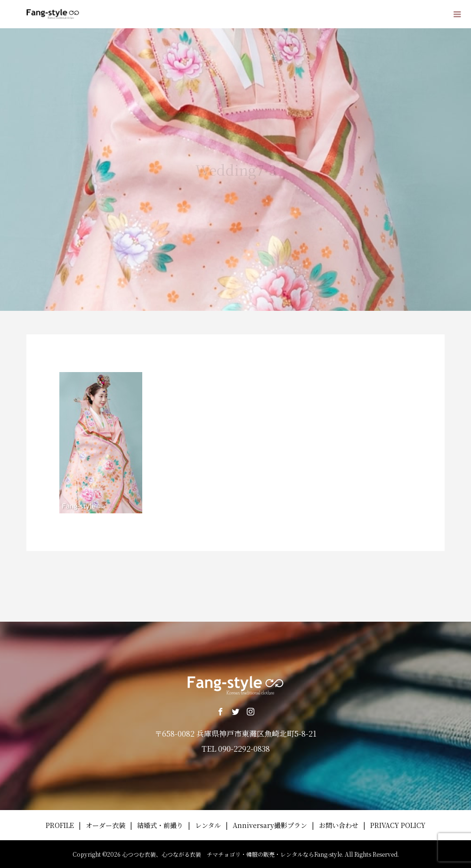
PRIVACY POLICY (398, 825)
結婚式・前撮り (160, 825)
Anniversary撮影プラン (270, 825)
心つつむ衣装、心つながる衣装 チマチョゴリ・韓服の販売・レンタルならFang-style (232, 854)
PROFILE (60, 825)
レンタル (208, 825)
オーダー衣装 (106, 825)
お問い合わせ (339, 825)
